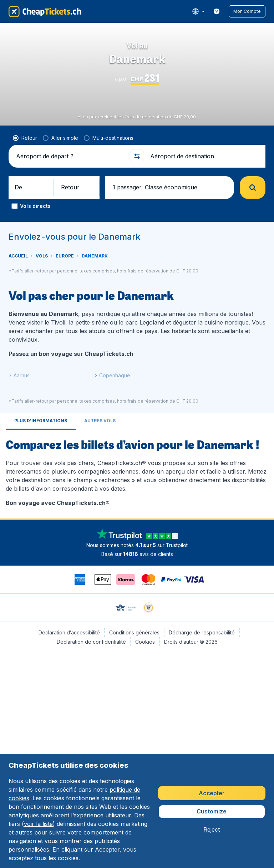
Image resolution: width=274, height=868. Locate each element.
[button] (252, 11)
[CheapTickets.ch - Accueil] (38, 11)
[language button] (209, 11)
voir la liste (38, 824)
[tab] (41, 463)
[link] (227, 11)
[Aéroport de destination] (204, 198)
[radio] (25, 180)
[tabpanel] (137, 514)
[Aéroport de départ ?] (70, 198)
